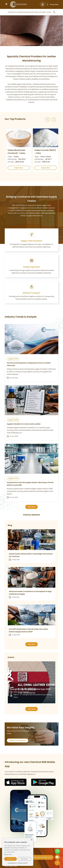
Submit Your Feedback (18, 740)
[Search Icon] (54, 13)
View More (31, 507)
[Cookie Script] (8, 855)
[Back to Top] (57, 863)
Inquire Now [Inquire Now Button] (19, 168)
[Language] (43, 4)
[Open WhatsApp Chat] (57, 852)
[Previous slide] (47, 120)
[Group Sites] (53, 4)
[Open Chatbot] (57, 858)
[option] (18, 150)
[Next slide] (54, 120)
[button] (10, 859)
